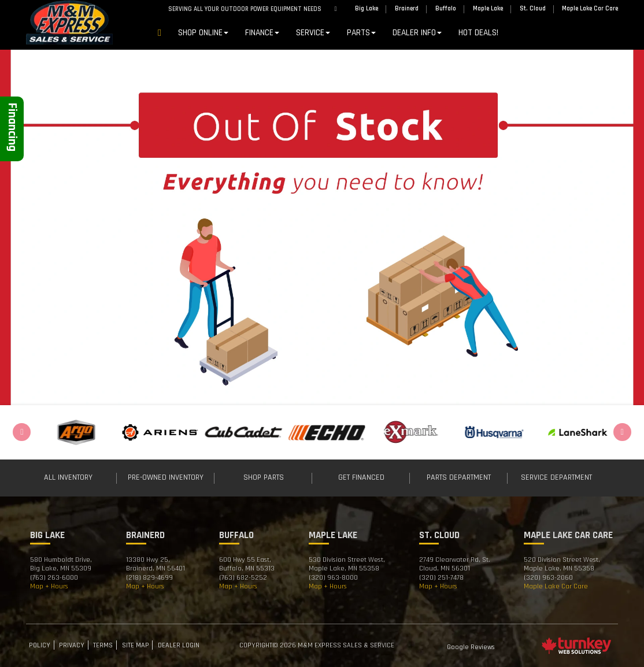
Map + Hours (49, 586)
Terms (103, 645)
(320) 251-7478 (441, 577)
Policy (40, 645)
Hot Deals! (478, 33)
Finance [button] (262, 33)
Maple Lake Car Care (556, 586)
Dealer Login (179, 645)
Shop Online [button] (203, 33)
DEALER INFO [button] (417, 33)
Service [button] (313, 33)
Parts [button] (361, 33)
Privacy (72, 645)
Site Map (136, 645)
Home (160, 35)
